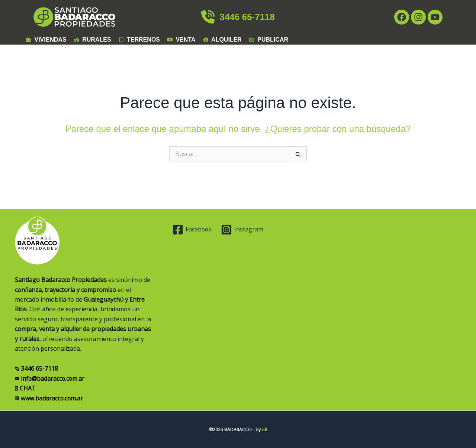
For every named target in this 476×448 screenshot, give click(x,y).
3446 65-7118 (238, 17)
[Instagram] (243, 230)
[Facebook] (192, 230)
